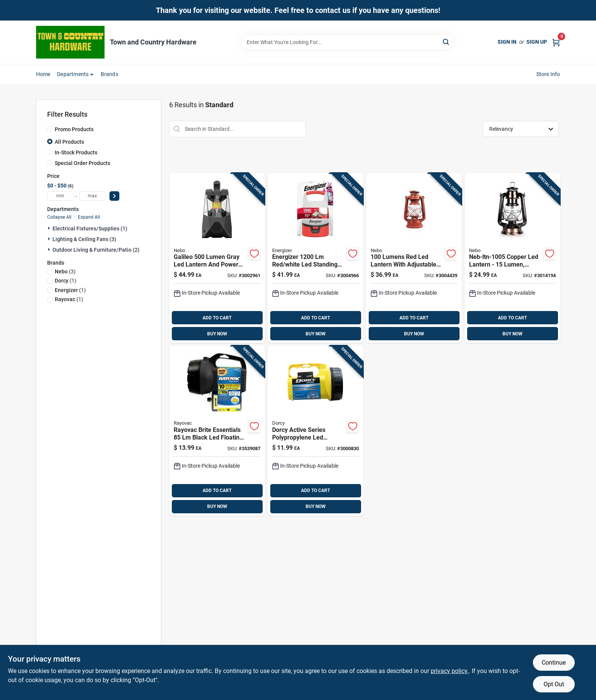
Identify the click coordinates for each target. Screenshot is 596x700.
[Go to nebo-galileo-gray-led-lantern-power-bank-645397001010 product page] (217, 258)
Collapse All (59, 217)
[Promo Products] (50, 129)
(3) (65, 271)
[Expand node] (50, 228)
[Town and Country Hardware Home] (70, 42)
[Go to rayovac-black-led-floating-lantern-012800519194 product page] (217, 431)
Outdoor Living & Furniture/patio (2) (96, 250)
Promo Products (74, 129)
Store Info (548, 74)
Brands (109, 74)
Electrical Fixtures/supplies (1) (90, 229)
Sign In (507, 42)
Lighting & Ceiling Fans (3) (84, 239)
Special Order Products (82, 163)
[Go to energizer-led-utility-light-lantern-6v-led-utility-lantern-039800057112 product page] (315, 431)
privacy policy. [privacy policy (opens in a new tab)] (450, 671)
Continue (554, 663)
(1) (66, 281)
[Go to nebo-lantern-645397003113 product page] (414, 258)
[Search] (446, 42)
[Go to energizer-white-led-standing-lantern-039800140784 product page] (315, 258)
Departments (73, 74)
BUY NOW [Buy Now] (217, 334)
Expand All (89, 217)
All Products (69, 142)
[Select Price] (114, 196)
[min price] (60, 196)
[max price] (92, 196)
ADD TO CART (217, 318)
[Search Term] (347, 42)
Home (43, 74)
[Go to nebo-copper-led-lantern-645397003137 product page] (512, 258)
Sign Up (537, 42)
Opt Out (554, 684)
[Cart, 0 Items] (556, 42)
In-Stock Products (76, 152)
